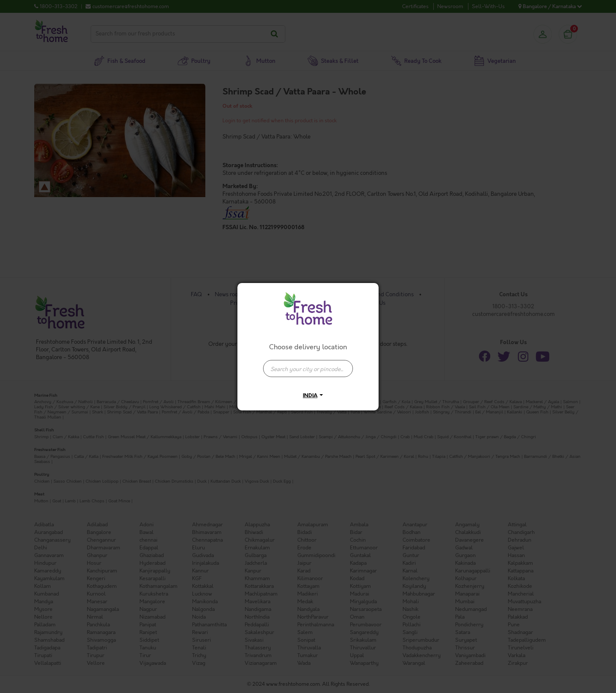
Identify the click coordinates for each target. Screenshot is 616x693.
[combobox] (308, 364)
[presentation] (308, 369)
